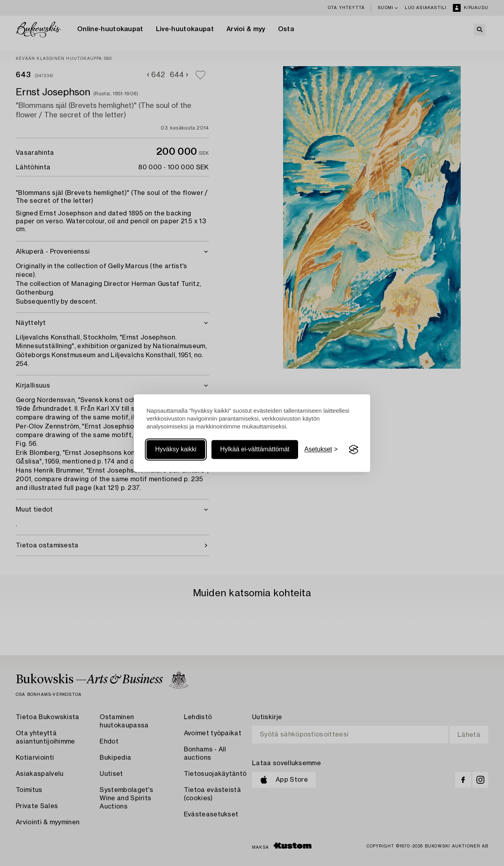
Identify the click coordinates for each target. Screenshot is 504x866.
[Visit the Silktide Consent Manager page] (354, 450)
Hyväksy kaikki (176, 450)
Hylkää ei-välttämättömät (255, 450)
